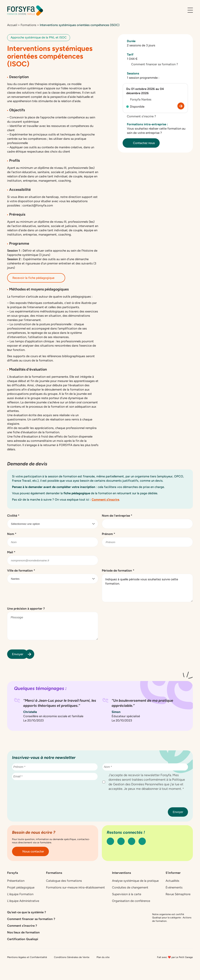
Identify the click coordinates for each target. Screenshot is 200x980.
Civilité (13, 516)
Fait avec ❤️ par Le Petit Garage (175, 957)
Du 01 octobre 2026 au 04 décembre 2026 (145, 91)
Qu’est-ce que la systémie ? (27, 912)
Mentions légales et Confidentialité (27, 957)
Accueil (12, 25)
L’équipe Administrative (23, 901)
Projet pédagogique (21, 887)
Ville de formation (21, 571)
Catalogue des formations (64, 881)
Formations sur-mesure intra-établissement (75, 887)
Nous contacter (30, 851)
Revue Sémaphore (178, 894)
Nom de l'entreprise (117, 516)
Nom (12, 534)
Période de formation (118, 571)
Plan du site (103, 957)
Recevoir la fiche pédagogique (36, 278)
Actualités (172, 881)
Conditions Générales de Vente (72, 957)
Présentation (16, 881)
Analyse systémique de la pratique (135, 881)
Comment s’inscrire (105, 500)
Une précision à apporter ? (26, 609)
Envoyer (20, 654)
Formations (28, 25)
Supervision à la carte (127, 894)
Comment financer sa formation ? (152, 64)
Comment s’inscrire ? (139, 116)
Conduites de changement (130, 887)
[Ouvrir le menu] (190, 10)
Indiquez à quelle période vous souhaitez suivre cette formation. (147, 588)
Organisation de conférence (131, 901)
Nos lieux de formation (23, 932)
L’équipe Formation (20, 894)
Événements (174, 887)
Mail (11, 552)
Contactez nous (141, 143)
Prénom (108, 534)
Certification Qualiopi (23, 939)
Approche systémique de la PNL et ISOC (39, 37)
